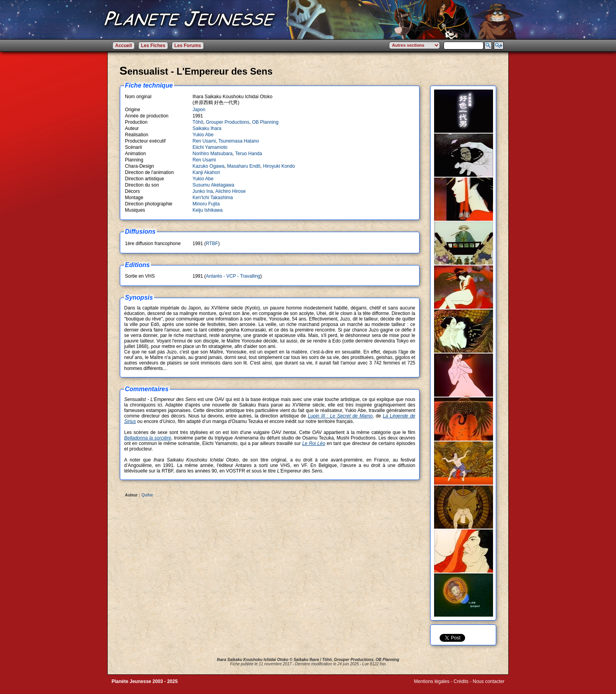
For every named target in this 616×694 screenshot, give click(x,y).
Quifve (147, 495)
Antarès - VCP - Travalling (233, 276)
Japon (199, 110)
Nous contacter (489, 681)
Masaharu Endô (244, 166)
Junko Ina (203, 191)
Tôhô (198, 122)
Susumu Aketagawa (213, 185)
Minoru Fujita (206, 204)
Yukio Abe (203, 135)
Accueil (124, 46)
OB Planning (265, 122)
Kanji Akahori (206, 172)
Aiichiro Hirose (230, 191)
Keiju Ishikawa (208, 210)
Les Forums (188, 46)
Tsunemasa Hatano (239, 141)
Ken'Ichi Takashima (213, 198)
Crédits (461, 681)
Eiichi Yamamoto (210, 147)
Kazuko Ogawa (208, 166)
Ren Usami (204, 141)
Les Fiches (153, 46)
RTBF (212, 244)
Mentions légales (432, 681)
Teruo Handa (249, 154)
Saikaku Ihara (207, 128)
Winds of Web (429, 687)
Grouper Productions (228, 122)
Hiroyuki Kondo (279, 166)
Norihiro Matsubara (213, 154)
